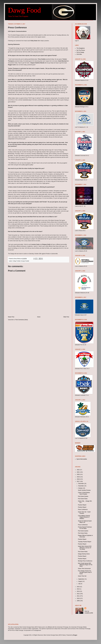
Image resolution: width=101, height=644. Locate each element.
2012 (78, 594)
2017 (78, 481)
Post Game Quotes (83, 496)
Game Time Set (82, 576)
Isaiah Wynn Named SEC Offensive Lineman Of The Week (85, 548)
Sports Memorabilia (82, 459)
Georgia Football (25, 261)
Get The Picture (81, 50)
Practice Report (82, 505)
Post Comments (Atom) (22, 320)
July (80, 584)
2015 (78, 587)
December (81, 484)
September (81, 579)
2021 (78, 472)
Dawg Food (24, 10)
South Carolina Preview (84, 490)
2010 (78, 598)
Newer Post (11, 317)
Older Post (66, 317)
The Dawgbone (81, 48)
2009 (78, 601)
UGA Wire (79, 54)
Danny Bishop (17, 259)
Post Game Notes (83, 499)
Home (39, 317)
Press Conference (83, 510)
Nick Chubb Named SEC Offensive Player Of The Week (85, 565)
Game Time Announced (84, 569)
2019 (78, 477)
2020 (78, 474)
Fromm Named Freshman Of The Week (85, 528)
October (81, 488)
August (80, 581)
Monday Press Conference (85, 561)
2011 (78, 596)
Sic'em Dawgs (80, 52)
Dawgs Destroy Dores (84, 554)
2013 (78, 591)
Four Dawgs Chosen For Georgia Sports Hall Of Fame (85, 572)
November (81, 486)
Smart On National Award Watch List (85, 522)
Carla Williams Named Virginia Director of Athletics (84, 517)
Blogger (75, 635)
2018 (78, 479)
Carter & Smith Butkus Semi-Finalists (84, 493)
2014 (78, 589)
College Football (16, 261)
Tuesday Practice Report (85, 542)
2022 (78, 470)
